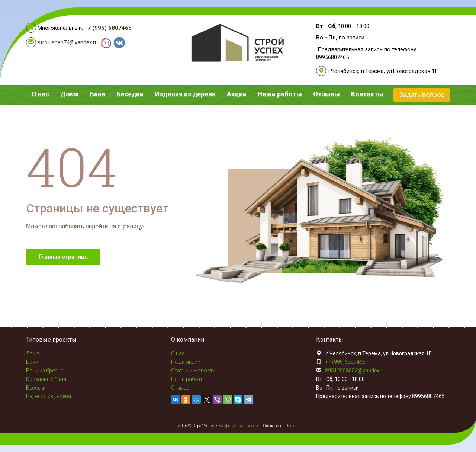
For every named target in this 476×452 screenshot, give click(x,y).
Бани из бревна (45, 371)
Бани (98, 94)
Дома (70, 94)
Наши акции (186, 362)
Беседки (130, 94)
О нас (40, 94)
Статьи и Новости (193, 371)
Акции (237, 94)
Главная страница (63, 257)
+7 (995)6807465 (345, 362)
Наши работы (280, 94)
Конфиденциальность (239, 426)
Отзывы (327, 94)
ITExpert (291, 426)
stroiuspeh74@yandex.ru (68, 42)
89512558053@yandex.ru (355, 371)
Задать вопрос (422, 95)
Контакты (367, 94)
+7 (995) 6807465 (108, 28)
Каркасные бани (46, 379)
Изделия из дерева (185, 94)
